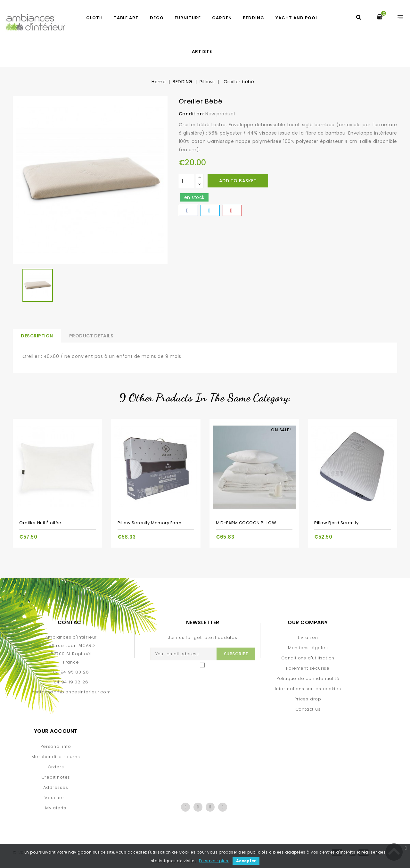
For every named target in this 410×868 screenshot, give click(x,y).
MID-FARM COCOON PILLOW (246, 523)
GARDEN (222, 18)
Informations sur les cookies (308, 689)
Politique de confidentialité (308, 678)
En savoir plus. (214, 861)
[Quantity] (186, 181)
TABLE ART (126, 18)
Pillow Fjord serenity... (338, 523)
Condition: (191, 114)
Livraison (308, 637)
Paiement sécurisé (308, 668)
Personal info (56, 746)
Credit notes (56, 777)
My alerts (56, 808)
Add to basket (238, 181)
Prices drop (308, 699)
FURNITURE (188, 18)
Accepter (246, 861)
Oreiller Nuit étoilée (40, 523)
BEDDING (254, 18)
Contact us (308, 709)
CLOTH (94, 18)
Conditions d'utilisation (308, 658)
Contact (71, 622)
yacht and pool (297, 18)
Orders (56, 767)
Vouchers (56, 798)
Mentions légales (308, 648)
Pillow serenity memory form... (151, 523)
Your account (56, 731)
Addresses (56, 787)
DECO (157, 18)
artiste (202, 51)
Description (37, 336)
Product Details (91, 336)
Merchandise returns (56, 757)
